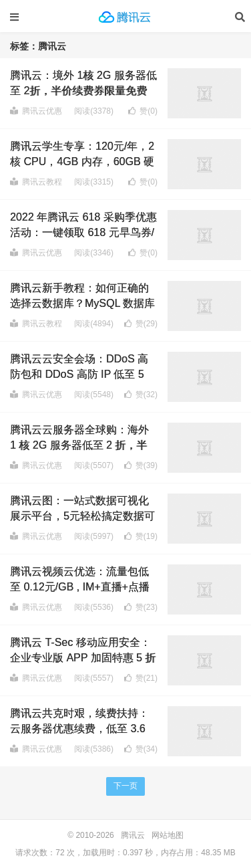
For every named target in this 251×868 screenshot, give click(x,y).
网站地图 (168, 835)
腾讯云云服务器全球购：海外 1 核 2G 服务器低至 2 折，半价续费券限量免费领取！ (79, 445)
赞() (143, 111)
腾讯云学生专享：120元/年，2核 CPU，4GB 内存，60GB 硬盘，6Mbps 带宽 (82, 161)
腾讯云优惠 (36, 111)
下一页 (125, 786)
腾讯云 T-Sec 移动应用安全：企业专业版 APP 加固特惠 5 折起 (83, 657)
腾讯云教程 (36, 182)
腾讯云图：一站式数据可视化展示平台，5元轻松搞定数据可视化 (82, 516)
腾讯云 (125, 17)
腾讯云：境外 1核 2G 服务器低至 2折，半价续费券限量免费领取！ (83, 90)
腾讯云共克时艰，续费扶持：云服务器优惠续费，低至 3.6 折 (79, 728)
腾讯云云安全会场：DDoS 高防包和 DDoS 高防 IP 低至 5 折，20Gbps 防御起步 (79, 374)
